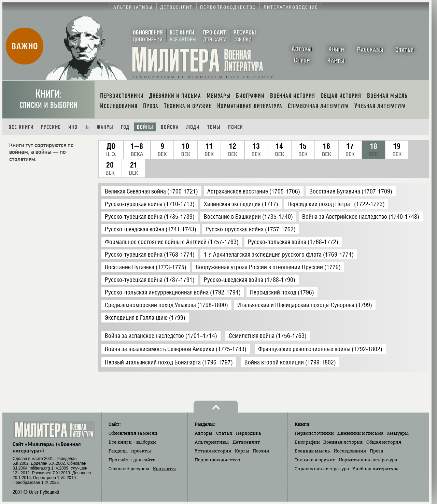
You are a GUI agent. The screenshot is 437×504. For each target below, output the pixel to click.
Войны (145, 127)
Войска (170, 127)
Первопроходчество (217, 460)
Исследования (350, 451)
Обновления (133, 433)
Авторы (203, 433)
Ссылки (129, 469)
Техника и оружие (315, 460)
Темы (214, 127)
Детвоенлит (246, 442)
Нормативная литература (368, 460)
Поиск (236, 127)
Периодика (248, 433)
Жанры (105, 127)
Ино (73, 127)
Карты (242, 451)
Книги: (48, 99)
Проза (376, 451)
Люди (193, 127)
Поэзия (261, 451)
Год (125, 127)
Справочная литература (322, 469)
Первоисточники (314, 433)
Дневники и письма (360, 433)
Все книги (21, 127)
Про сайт (132, 460)
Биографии (307, 442)
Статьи (224, 433)
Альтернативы (212, 442)
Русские (51, 127)
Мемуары (398, 433)
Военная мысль (312, 451)
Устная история (213, 451)
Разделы (130, 451)
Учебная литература (375, 469)
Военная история (343, 442)
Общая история (384, 442)
